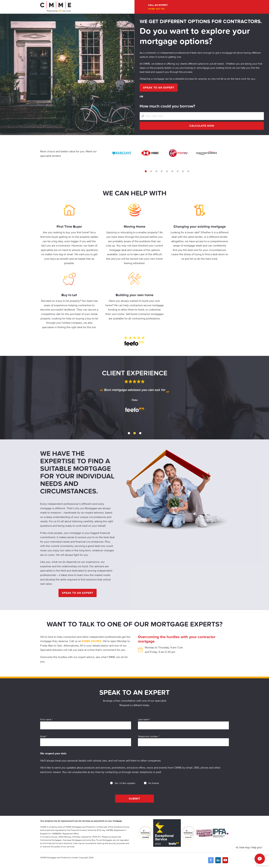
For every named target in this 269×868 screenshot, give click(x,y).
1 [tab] (146, 171)
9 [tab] (188, 171)
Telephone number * (183, 740)
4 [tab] (162, 171)
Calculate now (202, 126)
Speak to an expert (159, 87)
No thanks (151, 783)
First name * (86, 724)
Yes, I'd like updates (123, 783)
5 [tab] (167, 171)
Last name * (183, 724)
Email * (86, 740)
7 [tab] (178, 171)
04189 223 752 (156, 9)
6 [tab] (172, 171)
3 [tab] (156, 171)
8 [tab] (183, 171)
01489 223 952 (92, 641)
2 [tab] (151, 171)
